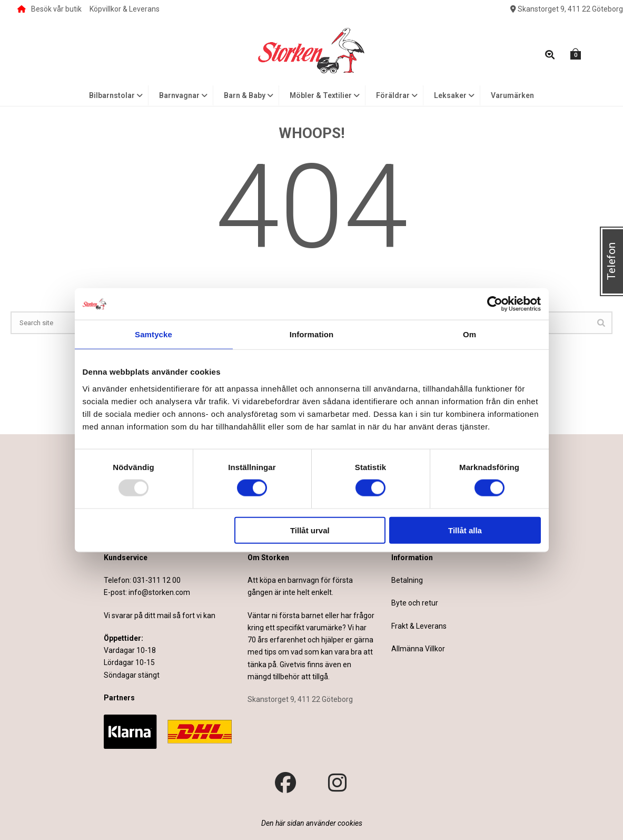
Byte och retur (415, 603)
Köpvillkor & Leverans (125, 9)
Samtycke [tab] (154, 334)
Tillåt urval (310, 530)
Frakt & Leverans (419, 626)
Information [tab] (312, 334)
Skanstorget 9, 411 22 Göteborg (567, 9)
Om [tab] (469, 334)
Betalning (407, 580)
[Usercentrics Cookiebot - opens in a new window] (495, 304)
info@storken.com (159, 592)
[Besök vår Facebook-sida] (285, 783)
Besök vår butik (50, 9)
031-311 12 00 (157, 580)
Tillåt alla (465, 530)
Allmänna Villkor (418, 649)
